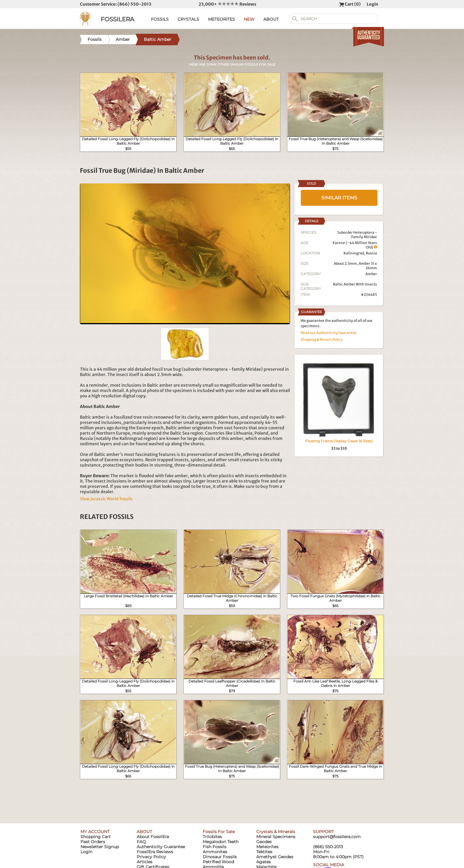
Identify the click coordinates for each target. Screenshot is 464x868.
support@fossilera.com (337, 837)
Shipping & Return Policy (322, 339)
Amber (371, 274)
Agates (264, 862)
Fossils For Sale (219, 832)
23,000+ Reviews (227, 4)
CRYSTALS (188, 19)
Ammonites (215, 852)
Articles (145, 862)
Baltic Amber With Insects (355, 284)
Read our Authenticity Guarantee (329, 333)
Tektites (264, 852)
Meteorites (267, 847)
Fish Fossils (215, 847)
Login (372, 4)
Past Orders (93, 842)
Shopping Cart (96, 837)
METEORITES (221, 19)
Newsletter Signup (100, 847)
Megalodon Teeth (221, 842)
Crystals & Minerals (276, 832)
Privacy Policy (151, 857)
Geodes (264, 842)
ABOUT (271, 19)
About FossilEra (153, 837)
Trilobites (212, 837)
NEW (249, 19)
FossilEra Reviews (155, 852)
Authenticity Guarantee (161, 847)
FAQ (141, 842)
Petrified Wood (218, 862)
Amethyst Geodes (275, 857)
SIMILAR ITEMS (339, 198)
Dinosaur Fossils (220, 857)
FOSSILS (160, 19)
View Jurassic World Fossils (106, 499)
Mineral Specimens (276, 837)
